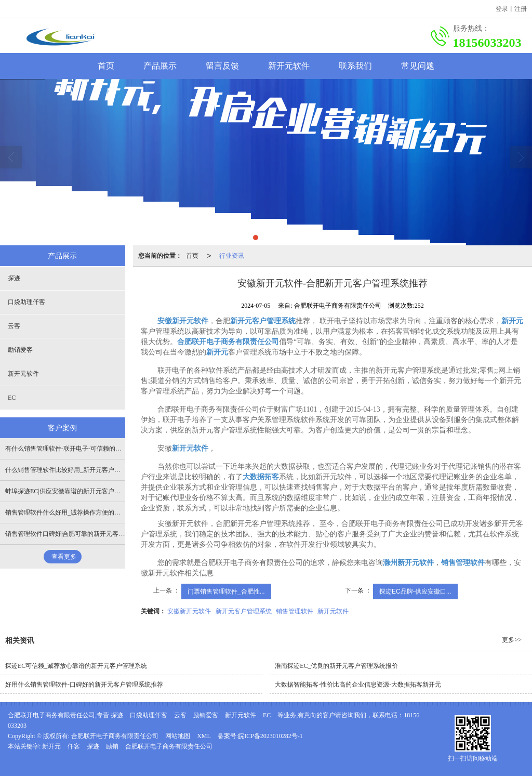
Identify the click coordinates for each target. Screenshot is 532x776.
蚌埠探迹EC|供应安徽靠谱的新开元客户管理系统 (72, 491)
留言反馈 (222, 66)
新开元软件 (289, 66)
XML (204, 736)
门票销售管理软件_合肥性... (226, 591)
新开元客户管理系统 (244, 611)
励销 (112, 746)
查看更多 (64, 557)
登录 (502, 9)
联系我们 (355, 66)
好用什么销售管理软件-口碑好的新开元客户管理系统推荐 (84, 685)
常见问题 (418, 66)
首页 (106, 66)
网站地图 (178, 736)
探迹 (14, 278)
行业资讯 (232, 256)
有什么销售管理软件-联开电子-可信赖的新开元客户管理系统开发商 (98, 449)
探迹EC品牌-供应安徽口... (415, 591)
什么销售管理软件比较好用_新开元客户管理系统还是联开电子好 (94, 470)
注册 (521, 9)
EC (12, 398)
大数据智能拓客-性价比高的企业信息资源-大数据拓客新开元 (358, 685)
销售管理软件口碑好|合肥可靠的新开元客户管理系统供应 (84, 534)
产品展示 (160, 66)
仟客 (74, 746)
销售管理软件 (295, 611)
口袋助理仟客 (26, 302)
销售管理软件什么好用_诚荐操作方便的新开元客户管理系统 (88, 512)
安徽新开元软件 (189, 611)
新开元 (51, 746)
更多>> (512, 640)
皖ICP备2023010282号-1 (270, 736)
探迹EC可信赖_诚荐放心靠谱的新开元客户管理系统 (76, 666)
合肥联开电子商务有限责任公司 (115, 736)
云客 (14, 326)
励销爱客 (20, 350)
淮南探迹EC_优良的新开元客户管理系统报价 (336, 666)
